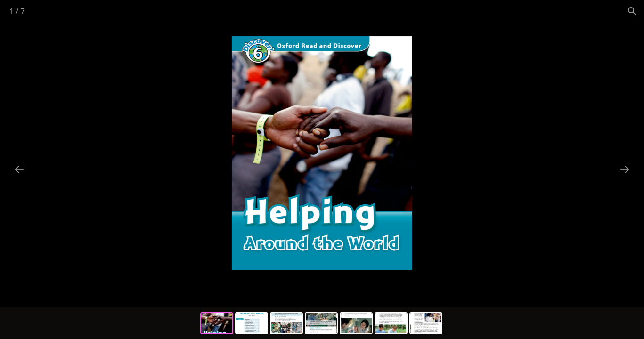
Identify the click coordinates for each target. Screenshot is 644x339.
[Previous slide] (19, 169)
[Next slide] (625, 169)
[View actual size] (632, 11)
